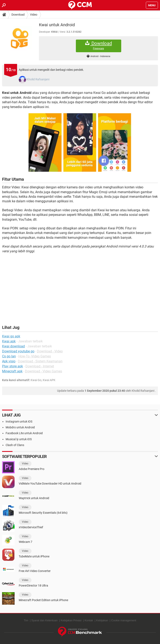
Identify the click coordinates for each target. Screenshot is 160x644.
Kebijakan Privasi (71, 620)
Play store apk (12, 366)
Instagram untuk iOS (19, 421)
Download (18, 15)
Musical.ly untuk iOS (19, 439)
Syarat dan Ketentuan (45, 620)
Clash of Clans (15, 445)
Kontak (89, 620)
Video (34, 15)
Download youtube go (18, 351)
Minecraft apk (12, 371)
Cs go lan (9, 356)
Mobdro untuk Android (20, 427)
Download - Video (50, 351)
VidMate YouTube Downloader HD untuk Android (50, 484)
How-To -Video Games (35, 356)
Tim (26, 620)
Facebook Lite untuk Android (24, 433)
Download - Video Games (44, 371)
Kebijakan (102, 620)
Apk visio (9, 361)
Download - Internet (40, 366)
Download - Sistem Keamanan (40, 361)
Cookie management (124, 620)
